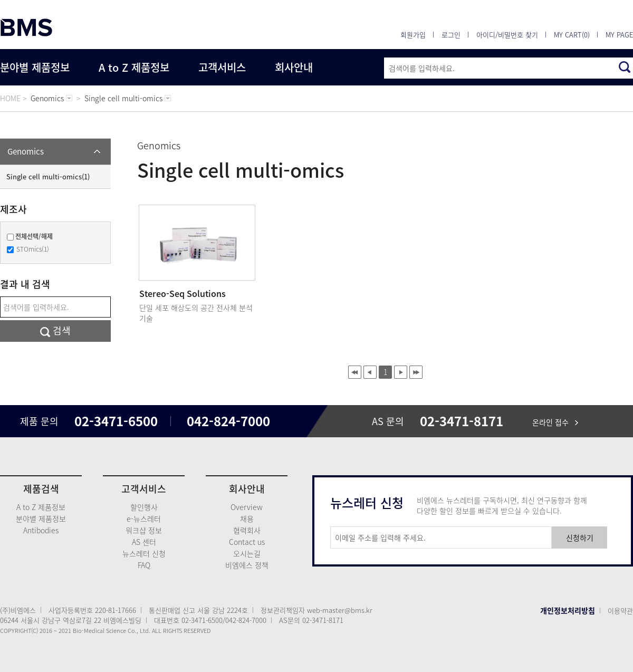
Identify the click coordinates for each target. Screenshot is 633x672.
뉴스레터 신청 (144, 553)
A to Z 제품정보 (134, 67)
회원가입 (413, 35)
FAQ (144, 565)
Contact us (247, 542)
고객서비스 (222, 67)
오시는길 (247, 553)
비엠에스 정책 (247, 565)
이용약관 (620, 611)
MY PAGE (619, 35)
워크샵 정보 (144, 530)
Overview (247, 507)
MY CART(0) (572, 35)
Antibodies (41, 530)
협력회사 (247, 530)
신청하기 (580, 537)
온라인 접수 (555, 422)
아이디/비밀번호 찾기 (507, 35)
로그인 (451, 35)
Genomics (26, 151)
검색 (55, 330)
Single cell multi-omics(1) (48, 176)
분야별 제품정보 (35, 67)
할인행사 (144, 507)
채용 (247, 519)
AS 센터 (144, 542)
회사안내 (294, 67)
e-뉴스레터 (144, 519)
